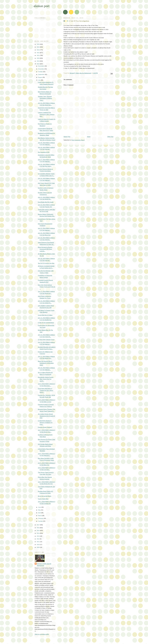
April (40, 513)
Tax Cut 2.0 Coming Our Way (46, 263)
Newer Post (67, 137)
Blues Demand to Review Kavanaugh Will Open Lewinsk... (45, 249)
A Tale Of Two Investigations (46, 323)
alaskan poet (41, 6)
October (41, 72)
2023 (38, 50)
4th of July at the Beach (45, 496)
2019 (38, 61)
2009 (38, 547)
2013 (38, 536)
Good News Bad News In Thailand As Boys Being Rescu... (46, 390)
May (40, 510)
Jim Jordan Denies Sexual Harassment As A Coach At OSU (46, 416)
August (40, 77)
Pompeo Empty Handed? (45, 427)
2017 (38, 525)
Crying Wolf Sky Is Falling (45, 315)
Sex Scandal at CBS (44, 152)
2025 (38, 44)
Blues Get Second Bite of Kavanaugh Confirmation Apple (46, 363)
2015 (38, 530)
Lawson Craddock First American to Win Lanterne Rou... (46, 114)
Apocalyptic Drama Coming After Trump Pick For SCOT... (46, 379)
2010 (38, 545)
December (41, 66)
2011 (38, 542)
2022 (38, 53)
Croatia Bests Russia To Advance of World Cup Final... (45, 423)
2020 (38, 58)
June (40, 507)
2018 (38, 64)
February (41, 518)
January (41, 521)
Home (89, 137)
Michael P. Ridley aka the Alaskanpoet (44, 565)
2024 (38, 47)
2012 (38, 539)
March (40, 516)
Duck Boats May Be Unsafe (46, 202)
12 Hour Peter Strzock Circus (46, 340)
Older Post (110, 137)
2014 (38, 533)
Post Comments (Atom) (78, 140)
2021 (38, 55)
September (41, 74)
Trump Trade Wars (43, 499)
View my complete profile (42, 634)
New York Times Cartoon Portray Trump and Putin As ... (47, 287)
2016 (38, 528)
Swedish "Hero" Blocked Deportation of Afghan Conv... (45, 98)
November (41, 69)
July (39, 80)
